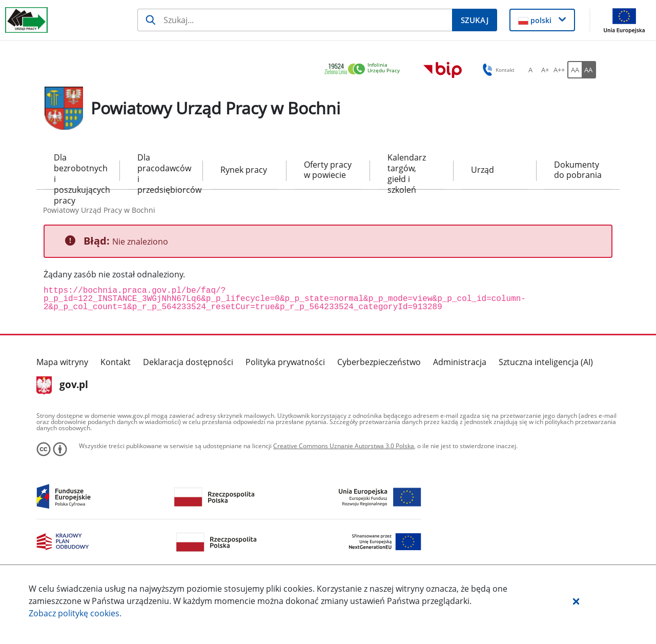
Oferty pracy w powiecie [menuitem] (328, 170)
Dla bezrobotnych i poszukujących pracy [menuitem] (78, 170)
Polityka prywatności (285, 362)
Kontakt (116, 362)
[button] (576, 601)
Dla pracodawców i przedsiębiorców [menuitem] (161, 170)
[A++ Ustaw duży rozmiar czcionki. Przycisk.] (559, 70)
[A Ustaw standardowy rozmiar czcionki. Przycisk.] (530, 70)
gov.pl (62, 386)
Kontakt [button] (497, 70)
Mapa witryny (62, 362)
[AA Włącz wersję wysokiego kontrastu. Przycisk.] (589, 70)
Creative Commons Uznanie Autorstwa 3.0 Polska (344, 446)
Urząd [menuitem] (483, 170)
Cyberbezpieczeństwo (379, 362)
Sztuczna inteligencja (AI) (546, 362)
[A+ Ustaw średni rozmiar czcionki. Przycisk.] (545, 70)
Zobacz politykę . (75, 613)
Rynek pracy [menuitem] (244, 170)
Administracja (460, 362)
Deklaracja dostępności (188, 362)
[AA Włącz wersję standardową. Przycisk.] (575, 70)
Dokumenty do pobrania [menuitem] (578, 170)
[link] (365, 69)
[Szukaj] (295, 20)
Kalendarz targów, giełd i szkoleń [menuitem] (407, 170)
